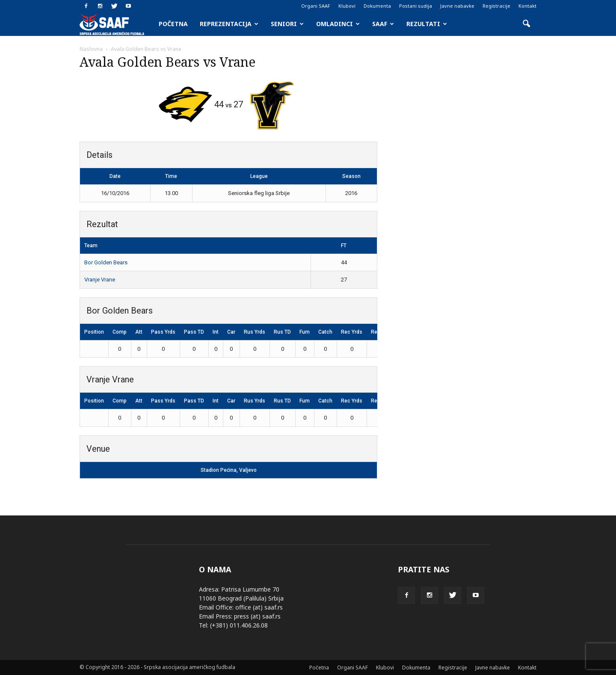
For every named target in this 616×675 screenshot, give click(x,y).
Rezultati (427, 24)
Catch (325, 332)
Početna (173, 24)
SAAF (383, 24)
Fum (305, 332)
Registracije (496, 6)
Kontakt (527, 6)
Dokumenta (377, 6)
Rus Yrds (255, 332)
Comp (120, 332)
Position (94, 332)
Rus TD (282, 332)
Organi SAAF (316, 6)
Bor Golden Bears (106, 262)
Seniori (287, 24)
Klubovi (347, 6)
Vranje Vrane (100, 280)
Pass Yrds (163, 332)
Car (231, 332)
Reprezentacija (229, 24)
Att (139, 332)
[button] (526, 24)
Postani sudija (416, 6)
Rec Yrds (352, 332)
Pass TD (194, 332)
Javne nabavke (457, 6)
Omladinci (338, 24)
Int (216, 332)
